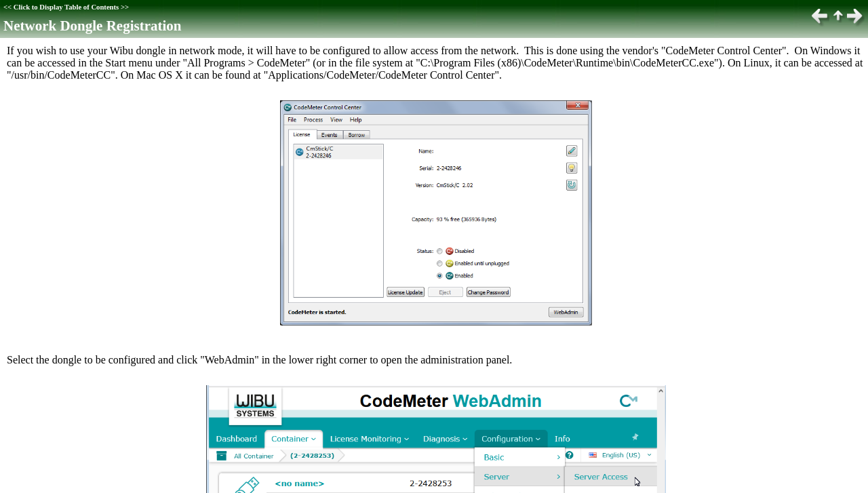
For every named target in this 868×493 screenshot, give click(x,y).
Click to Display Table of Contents (66, 7)
